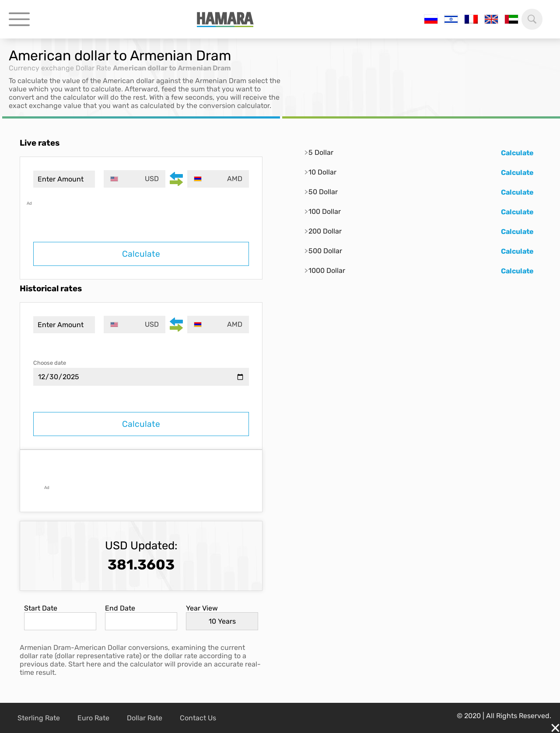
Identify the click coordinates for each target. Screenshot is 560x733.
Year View (202, 608)
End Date (120, 608)
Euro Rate (93, 718)
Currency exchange (41, 68)
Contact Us (198, 718)
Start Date (41, 608)
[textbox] (135, 179)
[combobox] (135, 179)
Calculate (141, 254)
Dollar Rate (93, 68)
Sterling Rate (39, 718)
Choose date (50, 363)
